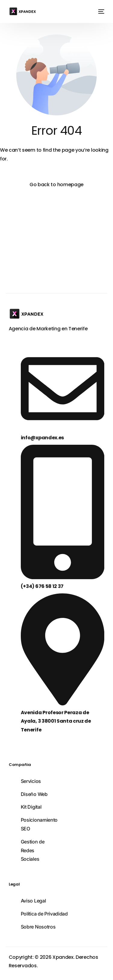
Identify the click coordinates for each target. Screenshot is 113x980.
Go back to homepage (56, 185)
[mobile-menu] (100, 12)
